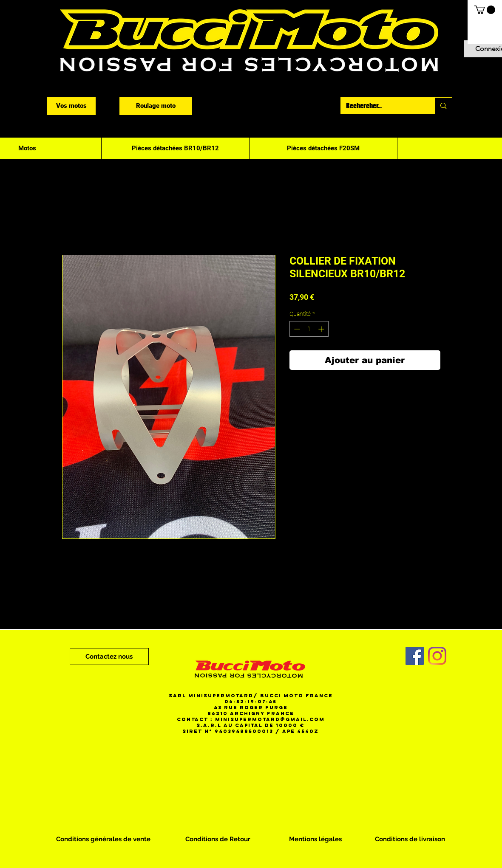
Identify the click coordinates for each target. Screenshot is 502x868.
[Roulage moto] (156, 106)
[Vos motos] (71, 106)
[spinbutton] (309, 329)
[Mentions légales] (315, 839)
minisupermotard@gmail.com (270, 719)
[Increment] (322, 329)
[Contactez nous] (109, 657)
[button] (485, 10)
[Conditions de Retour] (218, 839)
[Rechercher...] (382, 106)
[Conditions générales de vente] (103, 839)
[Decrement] (296, 329)
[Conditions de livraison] (410, 839)
